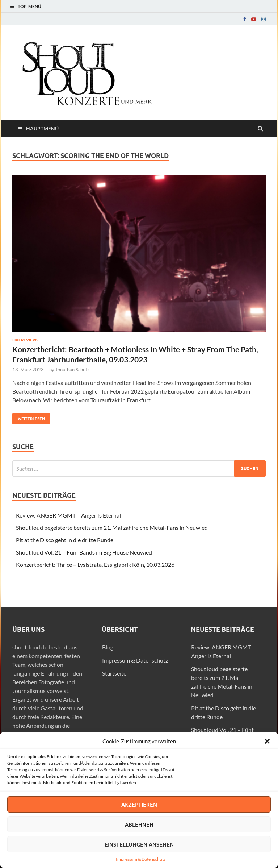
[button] (267, 741)
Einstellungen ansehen (139, 844)
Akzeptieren (139, 805)
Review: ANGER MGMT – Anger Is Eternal (68, 515)
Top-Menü (30, 6)
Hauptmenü (42, 128)
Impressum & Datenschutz (141, 859)
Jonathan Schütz (72, 370)
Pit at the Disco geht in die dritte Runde (65, 540)
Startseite (114, 673)
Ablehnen (139, 825)
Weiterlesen (29, 417)
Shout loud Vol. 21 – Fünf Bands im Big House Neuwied (84, 552)
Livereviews (25, 340)
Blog (108, 647)
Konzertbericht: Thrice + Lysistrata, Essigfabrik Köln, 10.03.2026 (95, 564)
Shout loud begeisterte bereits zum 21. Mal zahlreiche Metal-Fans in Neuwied (112, 528)
